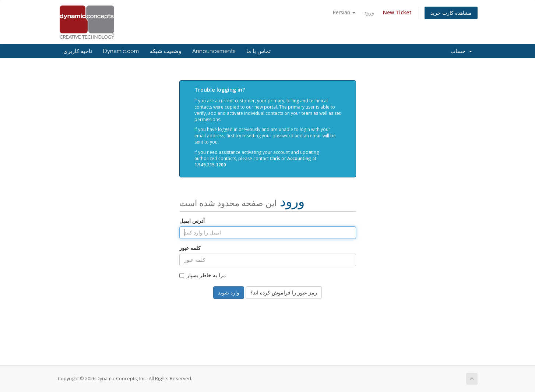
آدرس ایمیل (192, 221)
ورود (369, 12)
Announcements (214, 51)
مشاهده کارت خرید (451, 13)
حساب (461, 51)
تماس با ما (258, 51)
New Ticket (397, 12)
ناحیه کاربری (78, 51)
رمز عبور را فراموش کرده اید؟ (284, 292)
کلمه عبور (190, 248)
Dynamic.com (121, 51)
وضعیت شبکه (166, 51)
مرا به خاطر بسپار (203, 275)
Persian (344, 12)
